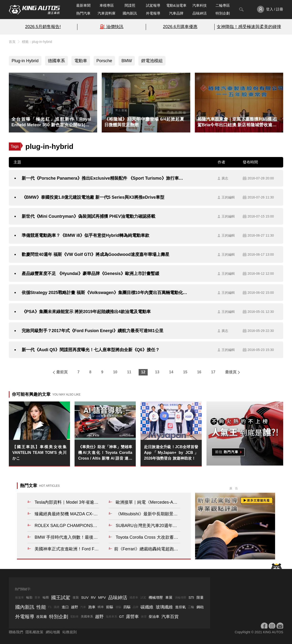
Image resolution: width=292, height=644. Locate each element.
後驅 (118, 607)
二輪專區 (223, 5)
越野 (75, 607)
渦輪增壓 (181, 598)
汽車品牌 (176, 13)
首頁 (12, 42)
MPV (102, 597)
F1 (50, 607)
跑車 (92, 607)
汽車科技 (200, 5)
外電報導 (153, 13)
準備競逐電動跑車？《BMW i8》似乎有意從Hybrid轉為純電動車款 (86, 235)
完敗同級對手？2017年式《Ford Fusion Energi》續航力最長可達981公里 (93, 331)
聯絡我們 (16, 632)
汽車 (83, 607)
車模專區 (107, 5)
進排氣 (180, 607)
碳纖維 (147, 607)
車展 (169, 597)
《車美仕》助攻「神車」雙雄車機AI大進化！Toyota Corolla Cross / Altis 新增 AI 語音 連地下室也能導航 (105, 453)
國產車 (134, 598)
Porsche (104, 61)
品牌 (136, 607)
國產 (57, 607)
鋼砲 (200, 607)
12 (143, 372)
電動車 (81, 61)
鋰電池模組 (152, 61)
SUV (85, 597)
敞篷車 (20, 598)
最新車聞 (83, 5)
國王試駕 (61, 598)
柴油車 (154, 616)
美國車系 (87, 616)
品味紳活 (200, 13)
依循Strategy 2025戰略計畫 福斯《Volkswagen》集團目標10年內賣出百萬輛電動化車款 (104, 293)
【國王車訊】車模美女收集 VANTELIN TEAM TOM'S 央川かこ (39, 453)
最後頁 (231, 372)
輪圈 (46, 597)
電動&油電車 (176, 5)
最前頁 (62, 372)
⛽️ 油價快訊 (112, 27)
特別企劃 (223, 13)
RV (93, 597)
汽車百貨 (170, 617)
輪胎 (29, 597)
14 (171, 372)
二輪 (191, 607)
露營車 (132, 617)
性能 (41, 607)
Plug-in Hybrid (25, 61)
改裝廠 (42, 616)
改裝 (76, 597)
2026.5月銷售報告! (43, 27)
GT (122, 616)
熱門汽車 (83, 13)
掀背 (144, 617)
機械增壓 (156, 597)
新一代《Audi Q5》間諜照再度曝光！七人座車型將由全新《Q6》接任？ (91, 350)
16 (199, 372)
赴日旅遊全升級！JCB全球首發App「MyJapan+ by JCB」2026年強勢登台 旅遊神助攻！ (171, 453)
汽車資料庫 (107, 13)
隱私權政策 (34, 632)
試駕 (143, 598)
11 (129, 372)
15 (185, 372)
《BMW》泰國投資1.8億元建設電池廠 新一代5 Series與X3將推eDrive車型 (93, 197)
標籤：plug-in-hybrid (37, 42)
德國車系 (56, 61)
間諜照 (130, 5)
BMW (127, 61)
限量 (200, 597)
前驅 (110, 607)
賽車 (37, 598)
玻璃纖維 (164, 607)
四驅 (127, 607)
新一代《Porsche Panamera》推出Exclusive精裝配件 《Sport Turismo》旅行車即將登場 (104, 178)
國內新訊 (130, 13)
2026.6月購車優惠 (180, 27)
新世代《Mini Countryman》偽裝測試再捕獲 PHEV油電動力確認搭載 (88, 216)
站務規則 (70, 632)
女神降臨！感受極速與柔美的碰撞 (249, 27)
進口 (65, 607)
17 (213, 372)
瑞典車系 (111, 617)
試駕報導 (153, 5)
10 (115, 372)
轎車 (101, 607)
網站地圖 (53, 632)
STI (191, 597)
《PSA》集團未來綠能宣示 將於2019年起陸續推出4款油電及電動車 (86, 312)
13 (157, 372)
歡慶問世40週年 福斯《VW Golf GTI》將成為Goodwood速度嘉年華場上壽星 (96, 254)
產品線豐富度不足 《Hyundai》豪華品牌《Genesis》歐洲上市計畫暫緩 (91, 274)
